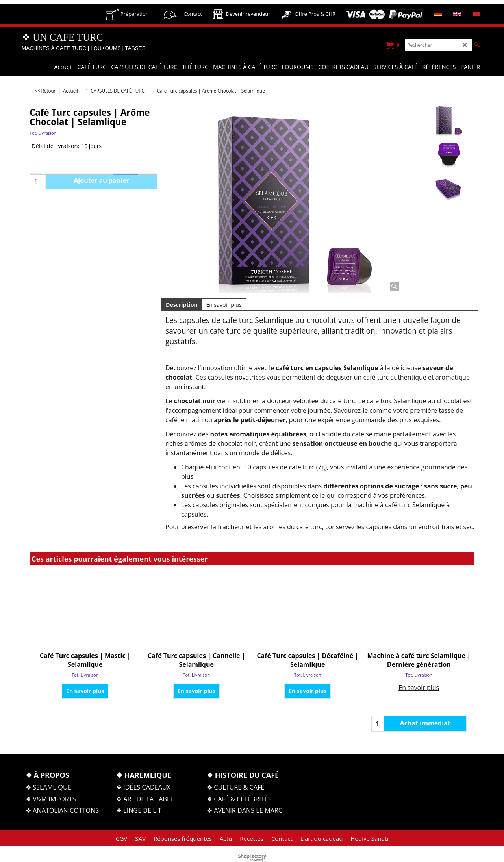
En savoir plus (224, 305)
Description (182, 305)
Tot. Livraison (43, 133)
